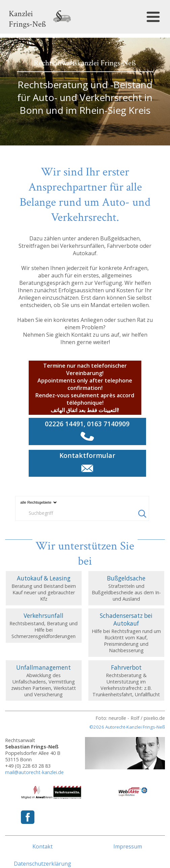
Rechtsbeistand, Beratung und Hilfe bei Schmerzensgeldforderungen (44, 626)
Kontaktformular (87, 455)
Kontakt (42, 846)
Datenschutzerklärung (42, 864)
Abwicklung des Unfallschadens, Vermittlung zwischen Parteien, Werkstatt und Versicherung (44, 681)
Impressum (128, 846)
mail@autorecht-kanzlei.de (34, 772)
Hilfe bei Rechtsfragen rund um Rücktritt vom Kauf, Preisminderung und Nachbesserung (126, 633)
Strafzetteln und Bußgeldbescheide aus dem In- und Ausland (126, 588)
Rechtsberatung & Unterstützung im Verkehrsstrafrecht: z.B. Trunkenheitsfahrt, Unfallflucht (126, 681)
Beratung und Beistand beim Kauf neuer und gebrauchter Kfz (44, 588)
